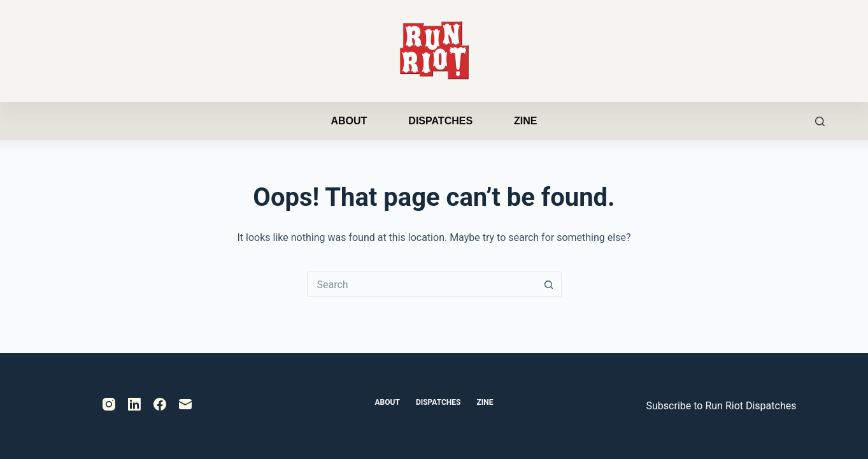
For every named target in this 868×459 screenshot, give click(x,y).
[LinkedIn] (134, 404)
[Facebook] (160, 404)
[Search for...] (422, 284)
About (349, 121)
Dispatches (440, 121)
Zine (525, 121)
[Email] (185, 404)
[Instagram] (109, 404)
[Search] (820, 121)
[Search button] (549, 284)
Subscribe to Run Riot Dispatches (722, 406)
